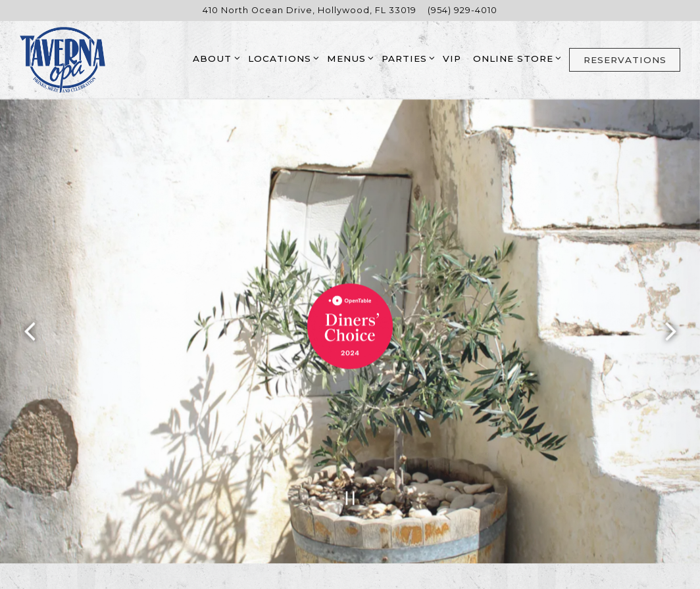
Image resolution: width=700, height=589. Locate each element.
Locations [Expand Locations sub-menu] (282, 58)
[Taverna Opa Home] (63, 59)
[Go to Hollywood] (310, 10)
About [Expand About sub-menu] (214, 58)
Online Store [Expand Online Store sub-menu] (515, 58)
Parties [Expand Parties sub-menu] (406, 58)
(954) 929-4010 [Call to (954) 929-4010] (463, 10)
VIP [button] (452, 59)
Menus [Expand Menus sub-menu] (348, 58)
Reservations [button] (625, 60)
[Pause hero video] (350, 493)
